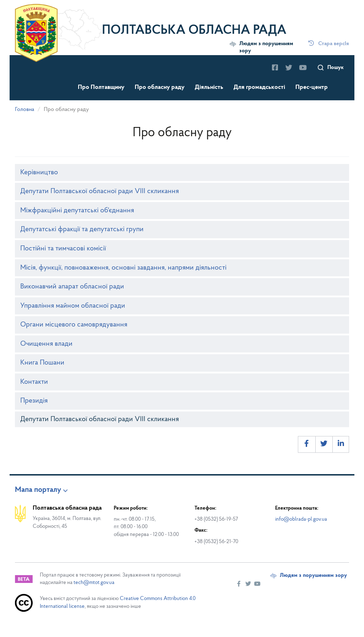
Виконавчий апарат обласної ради (72, 287)
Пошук (336, 68)
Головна (25, 110)
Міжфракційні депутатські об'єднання (77, 211)
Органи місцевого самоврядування (74, 325)
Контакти (34, 382)
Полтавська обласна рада (194, 31)
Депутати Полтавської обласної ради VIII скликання (100, 191)
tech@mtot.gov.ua (94, 583)
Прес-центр (312, 87)
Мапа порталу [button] (38, 490)
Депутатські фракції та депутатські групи (82, 229)
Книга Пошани (42, 363)
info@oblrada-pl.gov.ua (301, 519)
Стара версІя (329, 44)
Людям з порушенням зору (266, 47)
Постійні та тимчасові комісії (63, 249)
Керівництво (39, 172)
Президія (34, 401)
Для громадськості (259, 87)
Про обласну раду (160, 87)
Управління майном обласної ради (73, 306)
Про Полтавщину (101, 87)
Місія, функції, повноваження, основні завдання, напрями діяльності (123, 268)
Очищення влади (46, 344)
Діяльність (209, 87)
